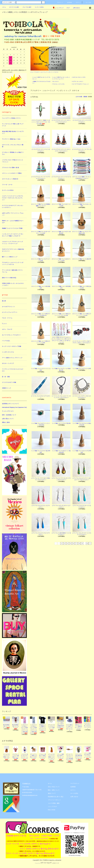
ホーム (4, 7)
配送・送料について (54, 790)
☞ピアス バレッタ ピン (78, 81)
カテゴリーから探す (13, 7)
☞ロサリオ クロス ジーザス (79, 77)
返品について (52, 793)
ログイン (77, 2)
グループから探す (26, 7)
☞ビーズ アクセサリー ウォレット (80, 84)
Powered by (47, 863)
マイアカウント (75, 783)
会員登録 (68, 2)
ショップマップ (58, 8)
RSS (49, 810)
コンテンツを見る (38, 7)
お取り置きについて (8, 419)
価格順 (85, 97)
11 (87, 543)
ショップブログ (52, 807)
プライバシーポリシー (54, 800)
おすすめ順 (79, 97)
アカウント (59, 2)
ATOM (53, 810)
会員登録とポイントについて (10, 404)
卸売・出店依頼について (9, 415)
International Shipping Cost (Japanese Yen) (14, 407)
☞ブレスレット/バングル (58, 84)
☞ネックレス (55, 81)
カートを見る (74, 793)
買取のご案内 (6, 422)
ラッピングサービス (8, 411)
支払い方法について (54, 787)
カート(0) (87, 2)
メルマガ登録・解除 (54, 803)
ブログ (68, 8)
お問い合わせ (75, 8)
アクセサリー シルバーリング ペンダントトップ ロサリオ (46, 72)
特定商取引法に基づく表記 (56, 797)
